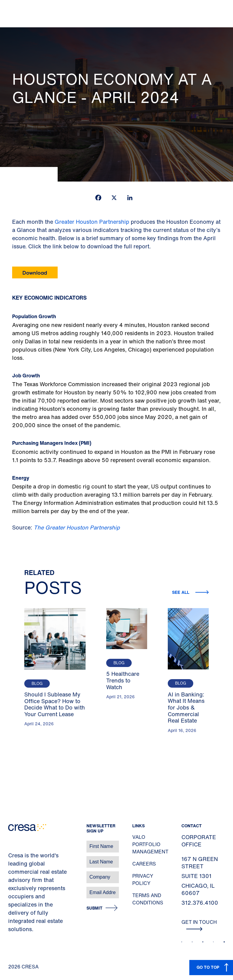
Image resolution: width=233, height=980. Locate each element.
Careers (144, 864)
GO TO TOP (208, 967)
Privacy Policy (143, 880)
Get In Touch (199, 925)
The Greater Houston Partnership (77, 527)
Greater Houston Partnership (92, 222)
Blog (37, 684)
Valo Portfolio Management (150, 844)
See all (181, 592)
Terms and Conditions (148, 899)
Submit (95, 908)
